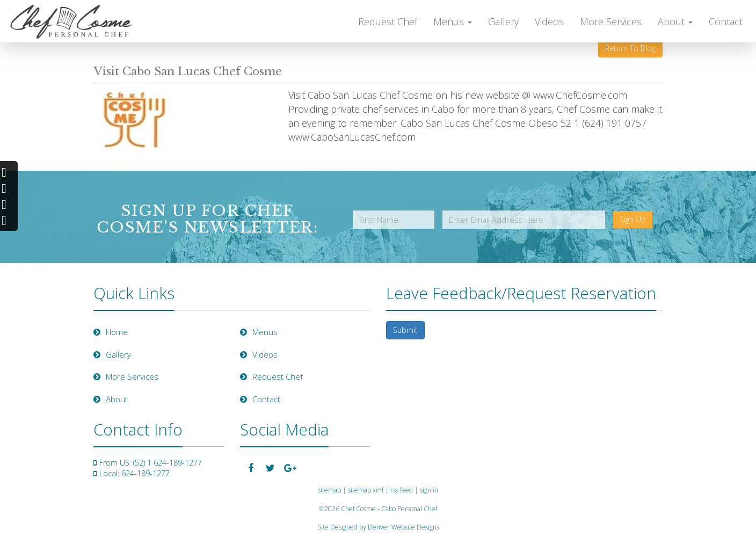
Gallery (503, 21)
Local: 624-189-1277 (135, 473)
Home (111, 332)
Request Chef (388, 21)
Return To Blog (630, 48)
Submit (405, 330)
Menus (453, 21)
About (675, 21)
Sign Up (633, 219)
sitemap (329, 490)
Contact (726, 21)
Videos (549, 21)
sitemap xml (366, 490)
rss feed (402, 490)
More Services (611, 21)
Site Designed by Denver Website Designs (378, 527)
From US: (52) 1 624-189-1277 (151, 463)
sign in (429, 490)
